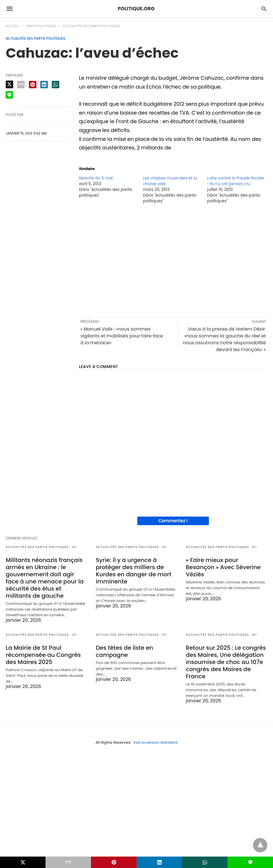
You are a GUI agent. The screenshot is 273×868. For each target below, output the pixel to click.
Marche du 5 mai (96, 178)
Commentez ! (173, 521)
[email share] (21, 85)
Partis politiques (41, 26)
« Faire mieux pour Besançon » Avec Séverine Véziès (223, 567)
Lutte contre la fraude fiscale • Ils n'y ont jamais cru (235, 181)
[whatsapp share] (56, 85)
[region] (173, 260)
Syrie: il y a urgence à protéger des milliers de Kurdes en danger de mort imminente (134, 571)
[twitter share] (9, 84)
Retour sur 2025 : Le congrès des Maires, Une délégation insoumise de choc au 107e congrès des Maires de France (226, 662)
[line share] (9, 95)
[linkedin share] (44, 85)
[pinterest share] (33, 85)
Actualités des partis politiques (92, 26)
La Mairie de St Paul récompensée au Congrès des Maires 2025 (43, 655)
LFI (74, 547)
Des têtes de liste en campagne (124, 651)
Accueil (13, 26)
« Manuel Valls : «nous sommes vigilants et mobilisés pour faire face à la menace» (122, 336)
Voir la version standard (155, 742)
